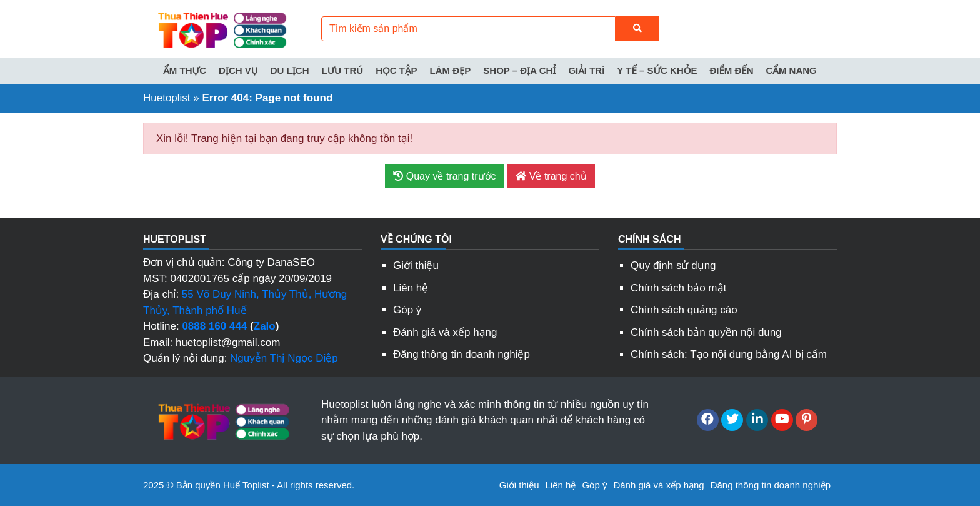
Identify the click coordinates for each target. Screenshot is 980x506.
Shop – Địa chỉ (519, 70)
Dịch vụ (238, 70)
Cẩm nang (792, 70)
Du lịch (290, 70)
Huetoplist (167, 98)
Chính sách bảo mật (678, 288)
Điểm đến (731, 70)
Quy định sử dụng (673, 266)
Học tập (396, 70)
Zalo (265, 326)
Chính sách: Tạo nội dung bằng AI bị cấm (729, 354)
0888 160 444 (214, 326)
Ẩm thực (185, 70)
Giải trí (586, 70)
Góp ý (407, 310)
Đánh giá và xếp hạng (445, 332)
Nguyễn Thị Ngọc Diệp (284, 358)
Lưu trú (343, 70)
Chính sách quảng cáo (684, 310)
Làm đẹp (451, 70)
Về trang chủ (551, 176)
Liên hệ (411, 288)
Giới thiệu (416, 266)
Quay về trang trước (444, 176)
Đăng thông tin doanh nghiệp (462, 354)
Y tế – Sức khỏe (657, 70)
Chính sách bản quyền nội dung (706, 332)
